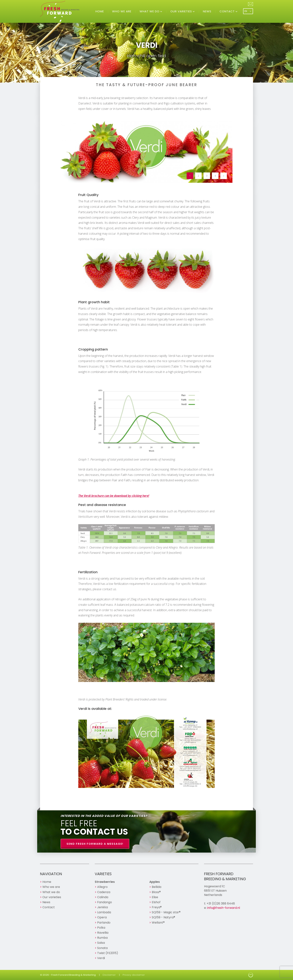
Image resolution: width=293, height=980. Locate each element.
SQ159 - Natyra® (163, 917)
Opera (102, 917)
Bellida (156, 887)
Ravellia (103, 933)
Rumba (102, 938)
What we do (150, 11)
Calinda (103, 897)
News (207, 11)
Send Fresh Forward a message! (95, 844)
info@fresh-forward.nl (224, 908)
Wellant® (158, 923)
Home (100, 11)
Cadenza (104, 892)
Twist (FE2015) (108, 953)
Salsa (101, 943)
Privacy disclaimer (134, 975)
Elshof (156, 902)
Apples (155, 882)
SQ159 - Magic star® (166, 912)
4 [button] (215, 176)
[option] (146, 152)
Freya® (157, 907)
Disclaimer (109, 975)
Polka (101, 928)
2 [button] (198, 176)
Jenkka (102, 907)
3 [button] (207, 176)
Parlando (104, 923)
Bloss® (156, 892)
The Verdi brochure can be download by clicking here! (114, 496)
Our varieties (182, 11)
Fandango (105, 902)
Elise (155, 897)
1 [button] (190, 176)
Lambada (104, 912)
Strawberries (105, 882)
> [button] (224, 176)
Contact (228, 11)
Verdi (101, 958)
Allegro (102, 887)
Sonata (102, 948)
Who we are (122, 11)
